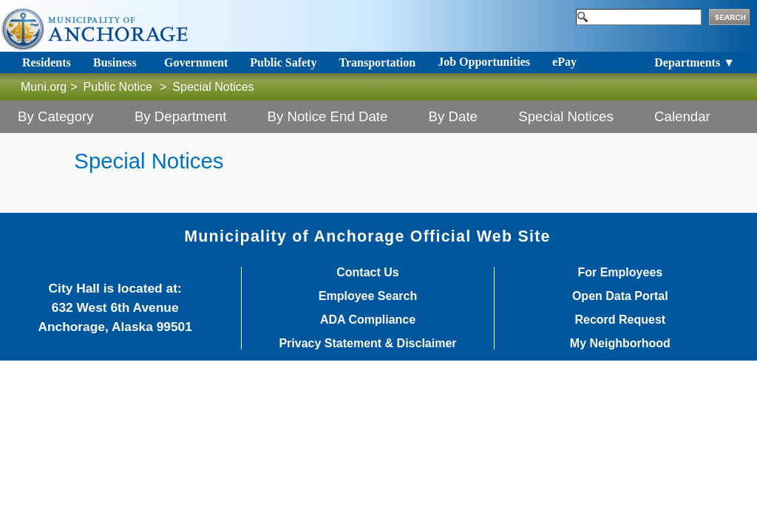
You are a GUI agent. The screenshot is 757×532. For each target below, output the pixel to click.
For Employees (620, 273)
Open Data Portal (620, 296)
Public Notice (118, 87)
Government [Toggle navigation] (196, 62)
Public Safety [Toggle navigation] (283, 62)
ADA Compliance (368, 320)
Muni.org (44, 87)
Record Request (620, 320)
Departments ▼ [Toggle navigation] (695, 62)
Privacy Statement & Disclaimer (367, 344)
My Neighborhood (620, 344)
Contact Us (367, 273)
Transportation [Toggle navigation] (377, 62)
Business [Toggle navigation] (115, 62)
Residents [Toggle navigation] (47, 62)
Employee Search (368, 296)
